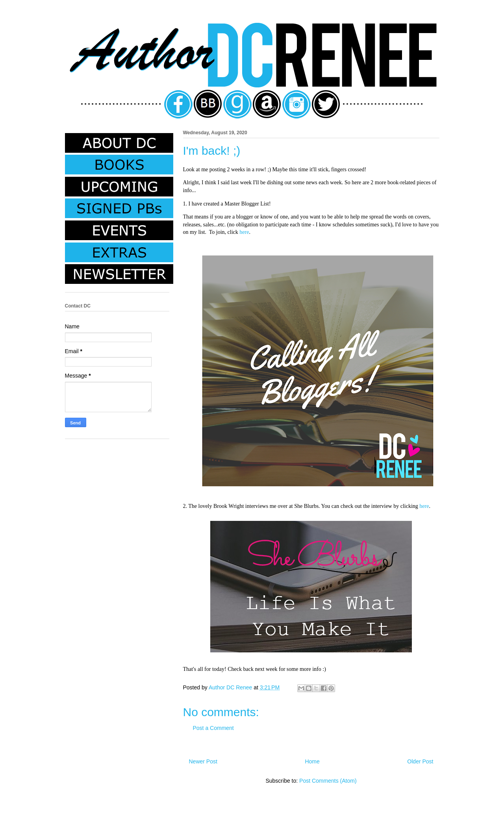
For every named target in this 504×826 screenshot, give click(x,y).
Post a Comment (213, 728)
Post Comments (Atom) (328, 781)
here (244, 232)
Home (312, 761)
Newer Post (203, 761)
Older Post (420, 761)
